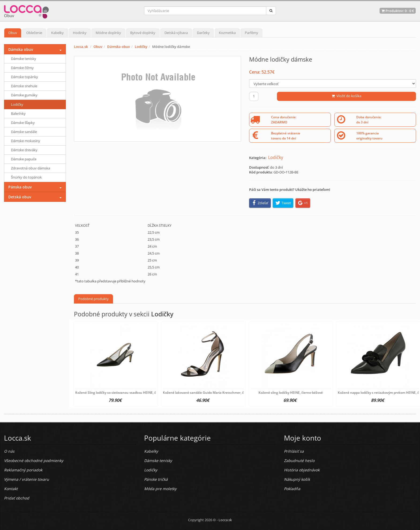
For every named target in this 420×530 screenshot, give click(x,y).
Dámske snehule (24, 86)
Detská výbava (176, 33)
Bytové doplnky (143, 33)
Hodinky (80, 33)
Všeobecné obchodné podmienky (34, 461)
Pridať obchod (17, 498)
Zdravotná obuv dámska (31, 168)
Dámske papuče (24, 159)
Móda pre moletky (160, 489)
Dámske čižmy (22, 68)
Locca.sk (81, 47)
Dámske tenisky (24, 59)
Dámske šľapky (23, 123)
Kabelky (57, 33)
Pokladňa (292, 489)
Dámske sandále (24, 132)
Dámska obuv (119, 47)
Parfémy (252, 33)
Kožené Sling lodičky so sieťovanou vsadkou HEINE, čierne (120, 393)
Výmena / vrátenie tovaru (27, 479)
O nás (9, 451)
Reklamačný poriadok (23, 470)
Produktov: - (398, 11)
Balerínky (18, 113)
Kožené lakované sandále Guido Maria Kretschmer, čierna (207, 393)
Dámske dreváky (24, 150)
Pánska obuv (20, 187)
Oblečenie (34, 33)
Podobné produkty (93, 299)
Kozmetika (227, 33)
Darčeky (203, 33)
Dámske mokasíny (26, 141)
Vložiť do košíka (346, 96)
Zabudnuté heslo (299, 461)
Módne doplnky (108, 33)
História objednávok (302, 470)
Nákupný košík (297, 479)
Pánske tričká (156, 479)
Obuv (13, 33)
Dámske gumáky (24, 95)
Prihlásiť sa (294, 451)
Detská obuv (20, 197)
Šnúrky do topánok (26, 177)
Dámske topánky (25, 77)
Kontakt (11, 489)
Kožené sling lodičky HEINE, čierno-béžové (291, 393)
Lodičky (141, 47)
